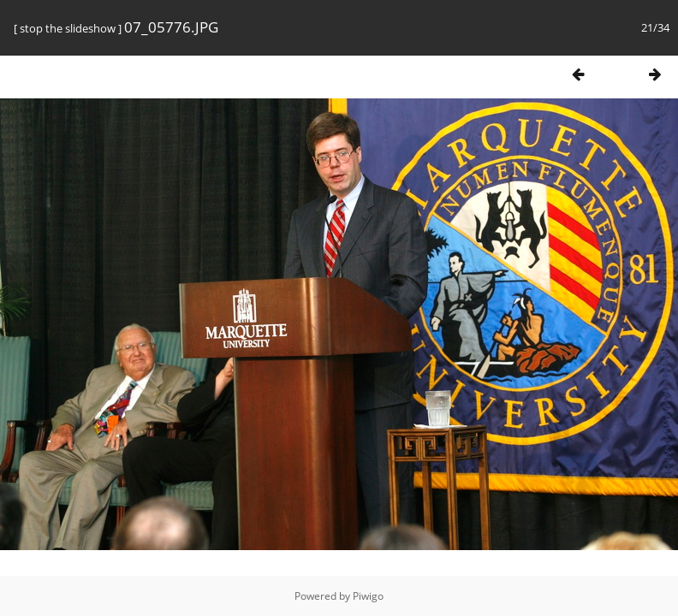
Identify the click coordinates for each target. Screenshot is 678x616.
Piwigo (368, 596)
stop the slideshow (68, 28)
